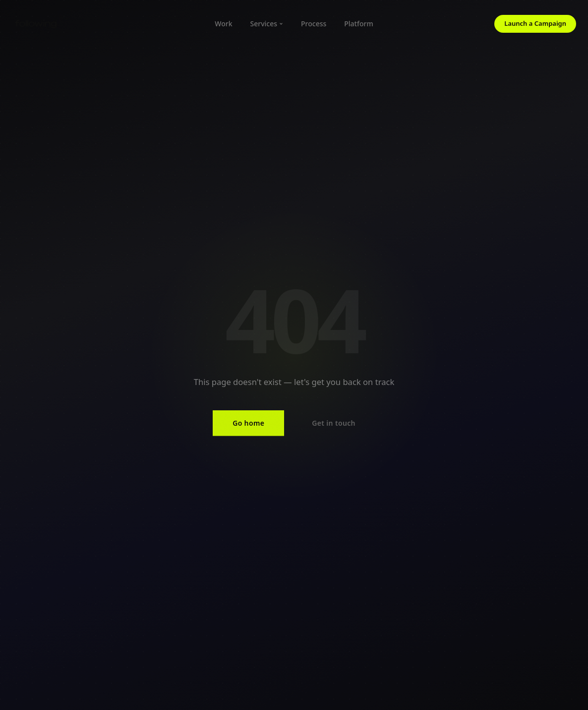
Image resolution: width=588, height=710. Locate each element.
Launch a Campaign (535, 23)
